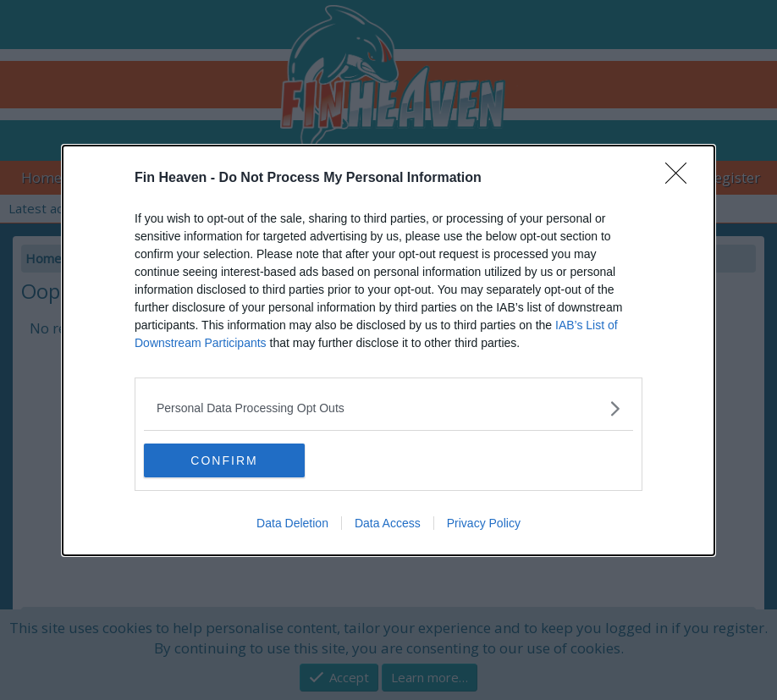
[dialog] (388, 350)
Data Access (388, 523)
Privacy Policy (484, 523)
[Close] (681, 178)
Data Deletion (292, 523)
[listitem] (388, 408)
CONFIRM (225, 460)
